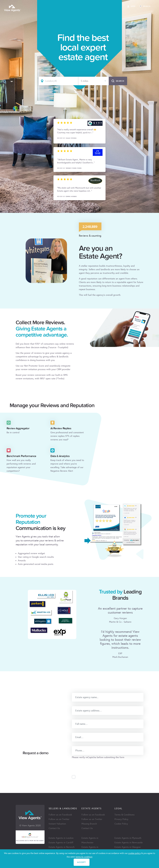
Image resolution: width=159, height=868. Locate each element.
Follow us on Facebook (60, 815)
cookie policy (134, 853)
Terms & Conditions (125, 815)
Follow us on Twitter (59, 819)
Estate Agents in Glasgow (128, 847)
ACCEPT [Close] (81, 862)
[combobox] (94, 81)
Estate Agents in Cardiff (61, 843)
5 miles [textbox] (85, 81)
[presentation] (93, 765)
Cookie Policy (121, 824)
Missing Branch (89, 824)
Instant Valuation (57, 824)
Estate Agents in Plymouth (128, 838)
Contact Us (54, 828)
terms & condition (84, 857)
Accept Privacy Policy (90, 777)
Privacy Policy (121, 819)
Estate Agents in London (61, 838)
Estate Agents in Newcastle (129, 843)
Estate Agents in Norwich (62, 847)
